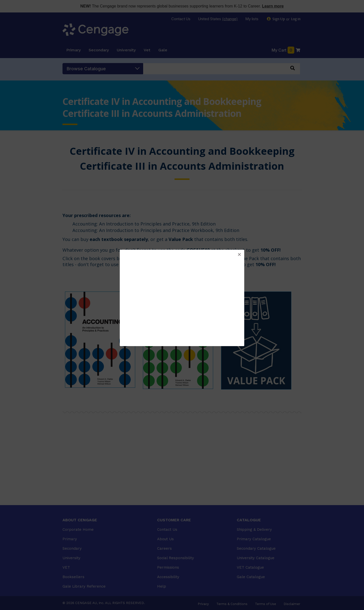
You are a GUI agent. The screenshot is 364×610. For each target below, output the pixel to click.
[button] (239, 255)
